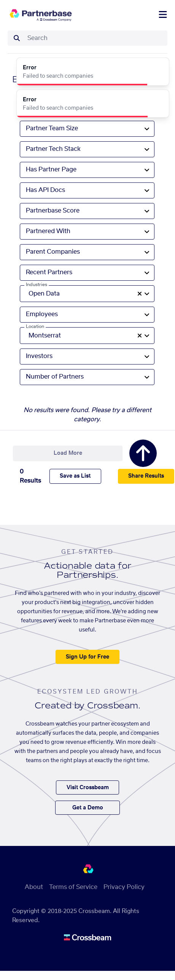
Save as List (75, 476)
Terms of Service (73, 887)
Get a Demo (88, 808)
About (34, 887)
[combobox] (95, 38)
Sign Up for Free (87, 657)
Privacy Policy (124, 887)
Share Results (146, 476)
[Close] (159, 68)
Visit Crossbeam (88, 788)
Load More (68, 453)
